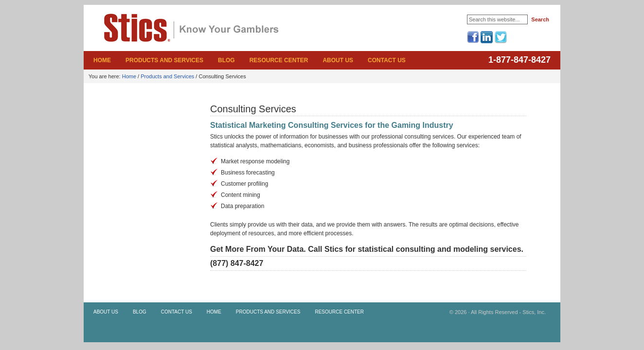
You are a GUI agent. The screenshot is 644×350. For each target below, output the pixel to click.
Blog (226, 60)
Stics (147, 36)
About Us (338, 60)
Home (102, 60)
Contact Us (387, 60)
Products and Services (164, 60)
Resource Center (279, 60)
